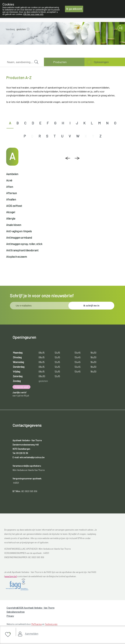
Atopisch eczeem (17, 257)
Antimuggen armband (19, 237)
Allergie (11, 218)
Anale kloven (14, 225)
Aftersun (11, 193)
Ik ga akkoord (74, 9)
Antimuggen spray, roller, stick (24, 244)
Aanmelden (32, 634)
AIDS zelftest (14, 206)
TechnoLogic (51, 624)
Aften (10, 187)
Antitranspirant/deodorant (22, 250)
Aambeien (12, 174)
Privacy (10, 616)
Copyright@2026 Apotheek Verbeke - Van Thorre (30, 608)
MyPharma (37, 624)
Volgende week (21, 387)
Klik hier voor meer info (33, 14)
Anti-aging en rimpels (19, 231)
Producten (60, 62)
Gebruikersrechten (16, 612)
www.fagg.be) (11, 576)
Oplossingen (101, 62)
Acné (9, 180)
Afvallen (11, 199)
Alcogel (11, 212)
